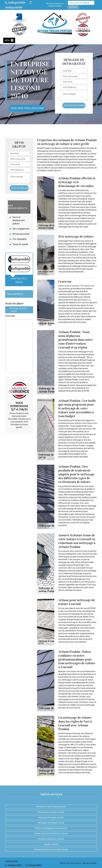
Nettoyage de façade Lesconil (51, 817)
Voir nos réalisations (27, 108)
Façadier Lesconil (51, 844)
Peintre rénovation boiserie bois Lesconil (51, 833)
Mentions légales (90, 863)
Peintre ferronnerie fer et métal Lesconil (51, 849)
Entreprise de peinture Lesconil (51, 839)
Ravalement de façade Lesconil (51, 812)
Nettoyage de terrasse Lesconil (51, 823)
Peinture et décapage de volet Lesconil (51, 828)
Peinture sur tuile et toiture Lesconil (51, 807)
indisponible (15, 3)
